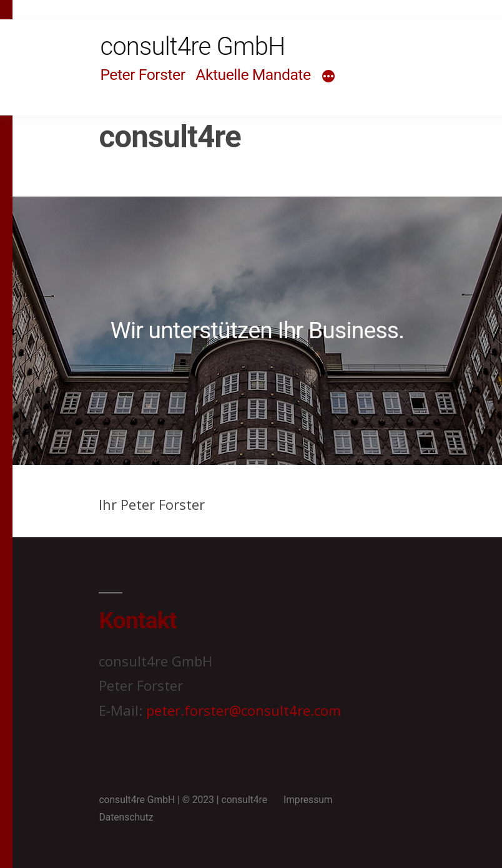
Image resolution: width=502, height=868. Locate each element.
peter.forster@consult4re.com (244, 710)
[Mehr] (328, 77)
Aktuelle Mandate (253, 75)
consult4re (244, 800)
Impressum (308, 800)
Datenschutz (126, 817)
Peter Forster (142, 75)
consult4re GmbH (192, 46)
